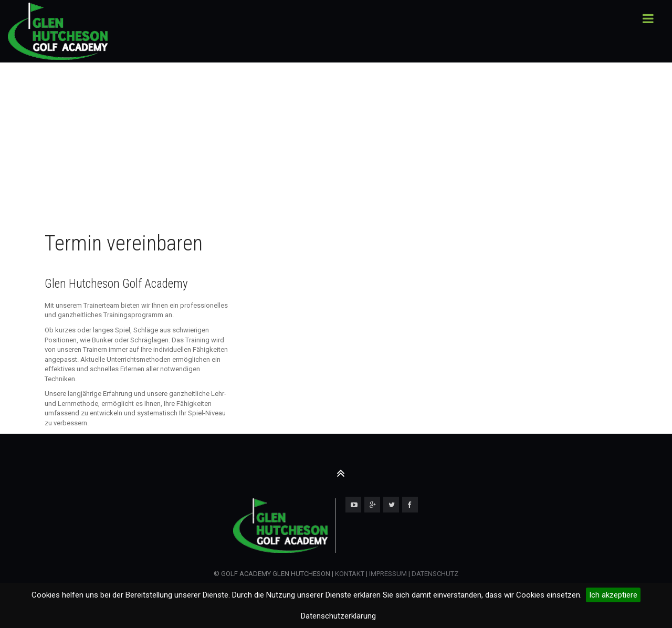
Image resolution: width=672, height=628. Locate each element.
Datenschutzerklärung (338, 616)
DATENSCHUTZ (435, 574)
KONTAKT (350, 574)
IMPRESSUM (387, 574)
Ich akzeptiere (613, 595)
